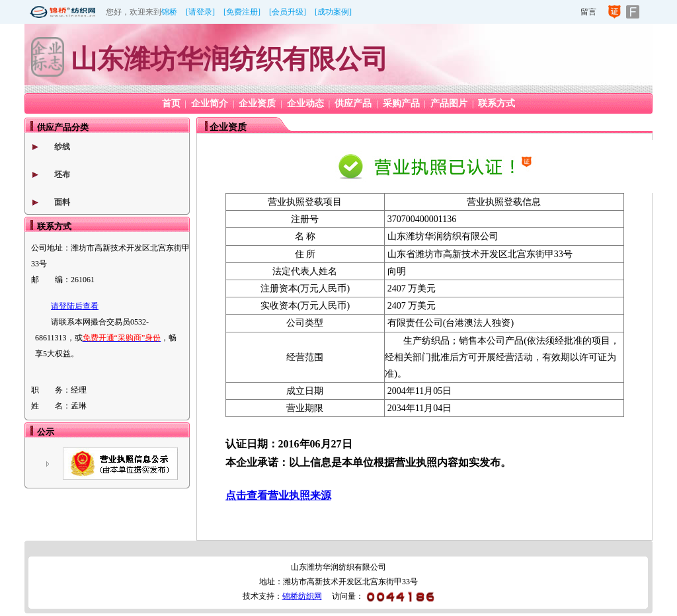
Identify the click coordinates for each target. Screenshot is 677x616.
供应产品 (353, 103)
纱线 (62, 147)
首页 (171, 103)
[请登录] (200, 12)
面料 (62, 202)
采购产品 (401, 103)
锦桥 (169, 12)
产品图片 (449, 103)
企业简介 (210, 103)
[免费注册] (242, 12)
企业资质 (257, 103)
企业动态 (305, 103)
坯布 (62, 174)
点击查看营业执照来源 (278, 495)
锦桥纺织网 (302, 596)
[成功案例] (333, 12)
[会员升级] (288, 12)
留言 (588, 12)
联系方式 (497, 103)
